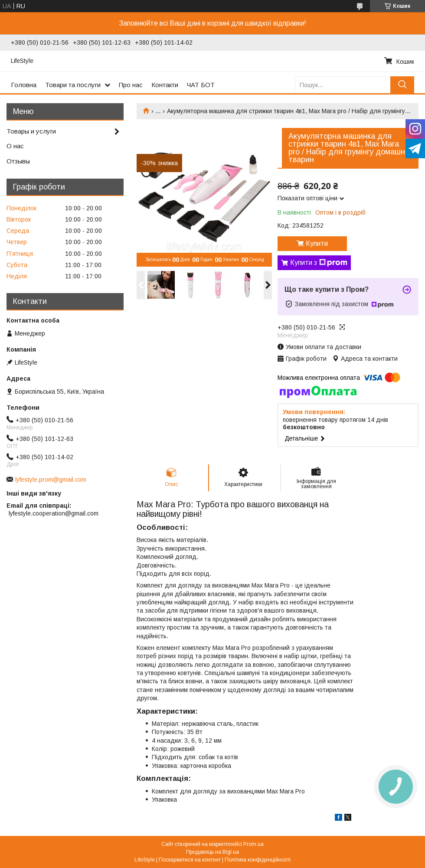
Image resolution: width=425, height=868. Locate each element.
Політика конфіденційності (258, 860)
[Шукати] (402, 85)
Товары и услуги (31, 131)
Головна (24, 85)
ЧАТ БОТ (201, 85)
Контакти (165, 85)
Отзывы (18, 161)
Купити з (319, 263)
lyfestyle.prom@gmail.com (51, 480)
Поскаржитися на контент (190, 860)
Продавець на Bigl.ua (212, 852)
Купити (317, 243)
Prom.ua (253, 844)
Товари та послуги (73, 85)
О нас (15, 146)
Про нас (131, 85)
